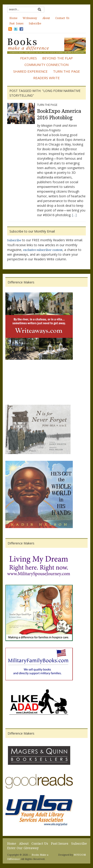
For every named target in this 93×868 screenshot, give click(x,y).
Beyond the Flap (58, 58)
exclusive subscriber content (43, 250)
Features (29, 58)
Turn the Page (66, 71)
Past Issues (16, 24)
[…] (74, 215)
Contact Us (62, 18)
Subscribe (35, 24)
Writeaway (30, 18)
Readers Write (46, 78)
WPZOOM (80, 855)
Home (13, 18)
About (46, 18)
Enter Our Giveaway (23, 848)
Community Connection (46, 65)
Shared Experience (30, 71)
